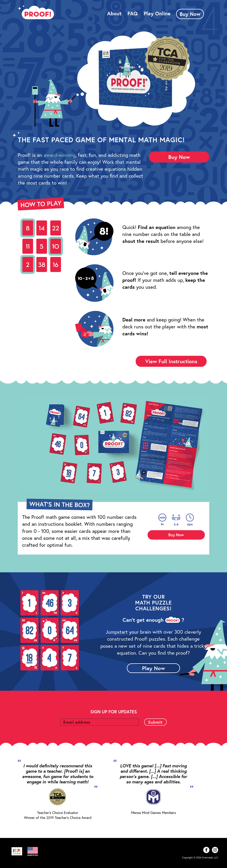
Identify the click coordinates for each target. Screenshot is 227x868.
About (114, 13)
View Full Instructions (171, 361)
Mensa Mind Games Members (153, 813)
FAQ (133, 13)
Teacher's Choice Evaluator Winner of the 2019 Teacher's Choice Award (58, 815)
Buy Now (190, 14)
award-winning (59, 155)
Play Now (153, 668)
